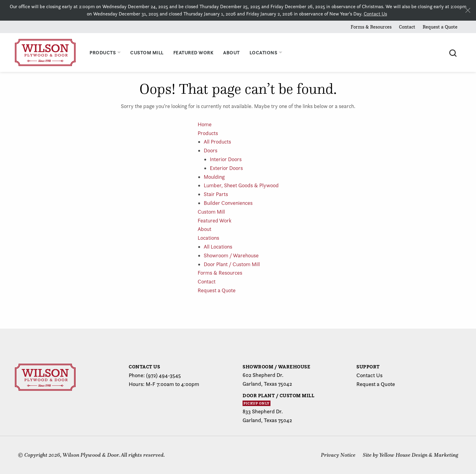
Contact (407, 27)
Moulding (214, 177)
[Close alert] (468, 10)
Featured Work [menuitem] (194, 52)
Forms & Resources (371, 27)
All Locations (218, 247)
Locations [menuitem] (263, 52)
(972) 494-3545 (163, 375)
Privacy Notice (338, 455)
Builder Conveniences (228, 203)
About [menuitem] (231, 52)
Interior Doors (226, 159)
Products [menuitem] (103, 52)
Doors (211, 150)
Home (205, 124)
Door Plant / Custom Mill (232, 264)
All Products (217, 142)
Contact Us (375, 14)
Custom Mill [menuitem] (147, 52)
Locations (208, 238)
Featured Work (214, 220)
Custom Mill (211, 212)
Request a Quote (440, 27)
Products (208, 133)
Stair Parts (216, 194)
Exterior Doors (226, 168)
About (204, 229)
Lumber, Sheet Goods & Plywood (241, 185)
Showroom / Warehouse (231, 255)
